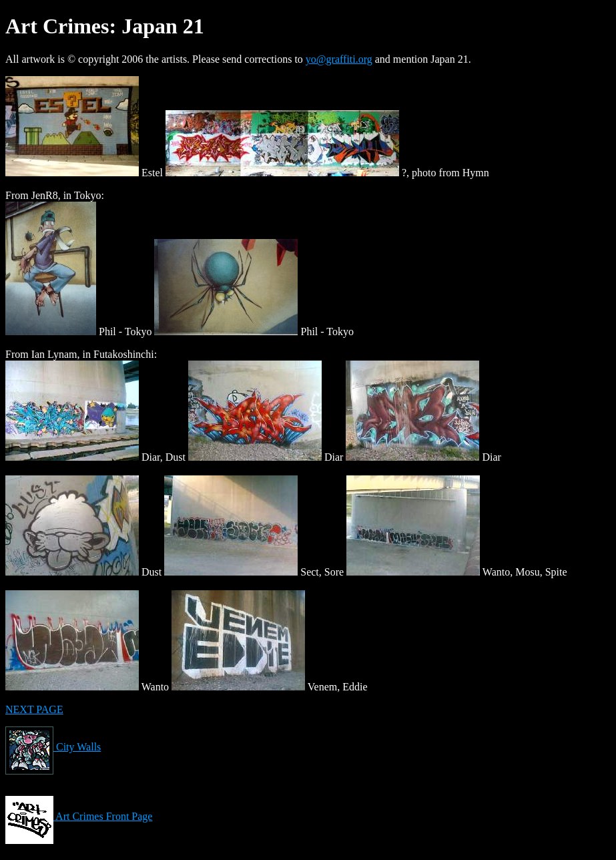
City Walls (53, 747)
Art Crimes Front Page (79, 816)
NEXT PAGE (34, 709)
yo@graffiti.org (339, 59)
